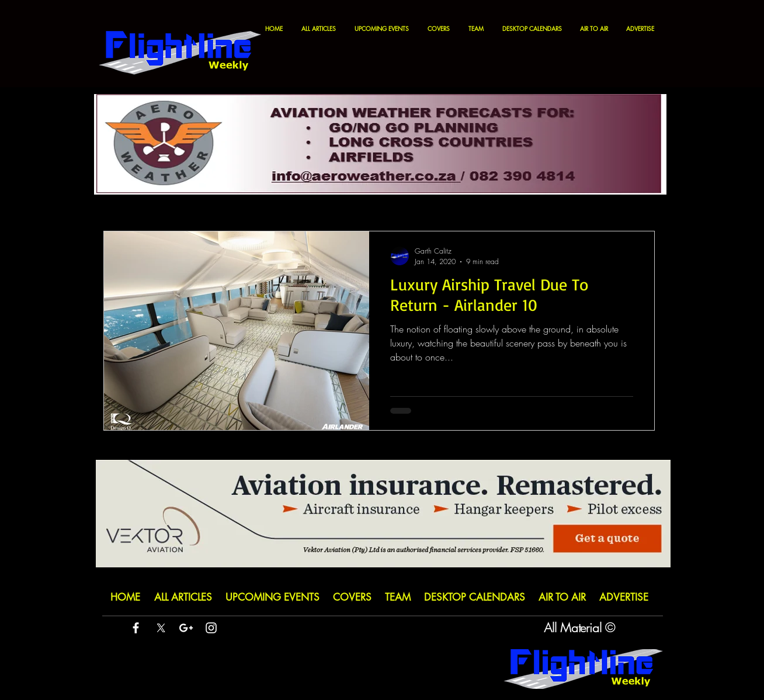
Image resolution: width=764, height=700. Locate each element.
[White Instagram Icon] (211, 628)
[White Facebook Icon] (136, 628)
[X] (161, 628)
